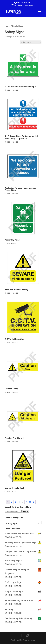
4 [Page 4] (19, 502)
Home (7, 26)
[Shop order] (31, 42)
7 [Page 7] (26, 502)
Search (26, 511)
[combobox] (23, 522)
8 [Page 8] (30, 502)
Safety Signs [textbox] (22, 524)
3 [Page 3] (15, 502)
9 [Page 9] (34, 502)
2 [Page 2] (12, 502)
